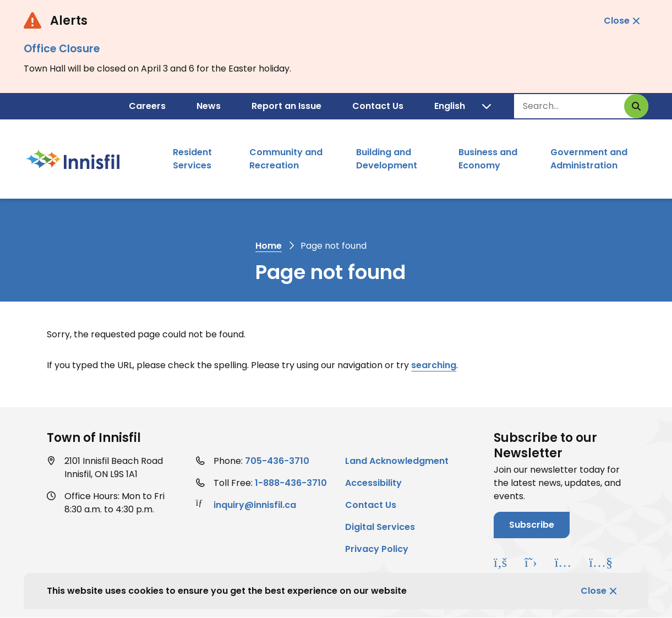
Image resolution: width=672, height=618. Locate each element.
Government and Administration (589, 159)
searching (434, 365)
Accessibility (373, 483)
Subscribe (532, 525)
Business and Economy (488, 159)
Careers (147, 106)
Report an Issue (286, 106)
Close (594, 591)
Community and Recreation (286, 159)
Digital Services (380, 527)
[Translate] (463, 106)
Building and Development (387, 159)
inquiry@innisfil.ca (255, 505)
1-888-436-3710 (291, 483)
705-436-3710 (277, 461)
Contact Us (378, 106)
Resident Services (192, 159)
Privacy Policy (377, 549)
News (209, 106)
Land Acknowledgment (397, 461)
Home (269, 246)
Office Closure (62, 49)
